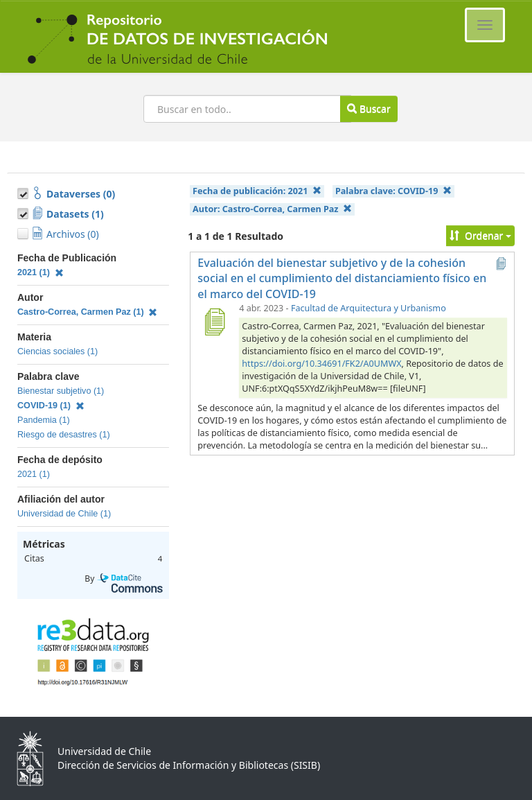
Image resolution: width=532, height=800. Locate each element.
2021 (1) (41, 272)
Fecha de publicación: (257, 191)
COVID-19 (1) (51, 406)
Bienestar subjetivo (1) (61, 391)
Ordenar (480, 235)
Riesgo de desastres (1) (64, 435)
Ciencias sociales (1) (57, 351)
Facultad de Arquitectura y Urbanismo (369, 308)
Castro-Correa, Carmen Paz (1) (87, 312)
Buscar (369, 108)
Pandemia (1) (44, 420)
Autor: (272, 209)
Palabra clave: (393, 191)
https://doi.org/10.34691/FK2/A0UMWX (321, 364)
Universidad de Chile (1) (64, 514)
